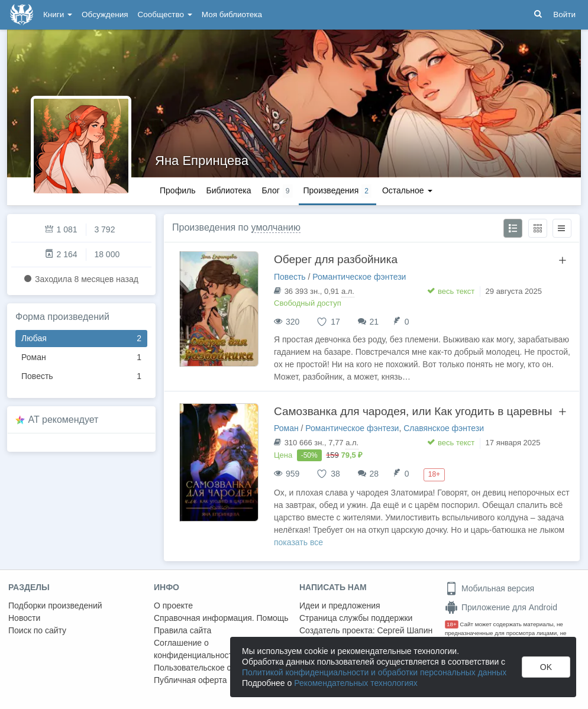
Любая (81, 339)
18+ (452, 624)
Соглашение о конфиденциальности (196, 649)
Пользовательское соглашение (214, 668)
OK (546, 667)
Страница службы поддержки (356, 618)
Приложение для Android (501, 607)
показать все (298, 542)
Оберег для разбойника (336, 259)
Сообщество (165, 14)
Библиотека (228, 190)
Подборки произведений (55, 606)
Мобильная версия (490, 588)
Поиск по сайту (37, 630)
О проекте (173, 606)
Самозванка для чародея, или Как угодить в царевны (413, 411)
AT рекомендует (64, 420)
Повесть (81, 376)
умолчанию (276, 227)
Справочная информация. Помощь (221, 618)
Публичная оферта (190, 680)
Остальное (407, 190)
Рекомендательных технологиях (356, 683)
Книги (58, 14)
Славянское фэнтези (444, 428)
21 (374, 322)
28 (374, 474)
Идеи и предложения (340, 606)
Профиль (177, 190)
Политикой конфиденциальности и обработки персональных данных (374, 672)
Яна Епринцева (202, 161)
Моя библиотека (232, 14)
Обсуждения (105, 14)
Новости (24, 618)
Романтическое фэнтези (359, 277)
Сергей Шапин (405, 630)
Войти (564, 14)
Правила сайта (182, 630)
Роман (81, 357)
